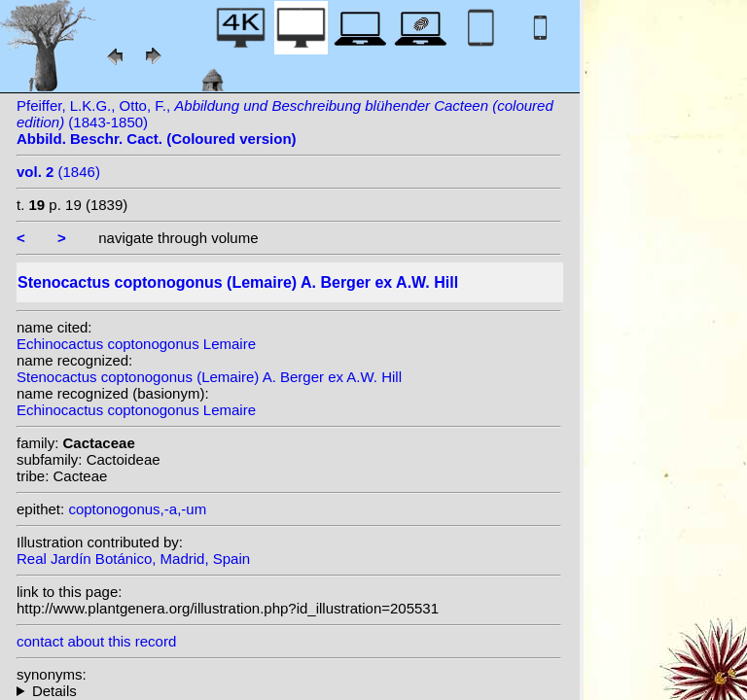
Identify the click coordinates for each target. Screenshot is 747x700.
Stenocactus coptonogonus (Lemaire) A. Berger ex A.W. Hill (209, 377)
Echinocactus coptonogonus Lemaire (136, 344)
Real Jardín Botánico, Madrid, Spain (133, 559)
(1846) (58, 172)
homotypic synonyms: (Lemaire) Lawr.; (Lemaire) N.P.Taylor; (289, 691)
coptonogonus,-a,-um (137, 509)
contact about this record (96, 641)
